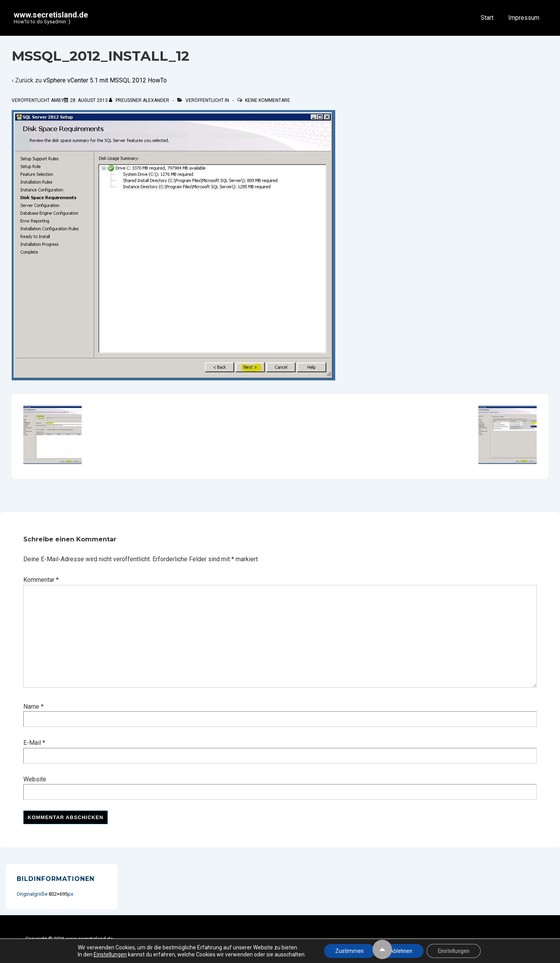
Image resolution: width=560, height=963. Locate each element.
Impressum (524, 18)
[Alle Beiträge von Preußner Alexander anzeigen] (140, 100)
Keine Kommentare (268, 100)
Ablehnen (400, 951)
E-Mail (32, 743)
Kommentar (41, 580)
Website (35, 779)
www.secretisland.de (51, 15)
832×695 (58, 894)
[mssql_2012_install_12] (89, 100)
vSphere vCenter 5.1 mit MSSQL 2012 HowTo (105, 80)
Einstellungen (108, 954)
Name (31, 706)
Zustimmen (348, 951)
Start (487, 18)
